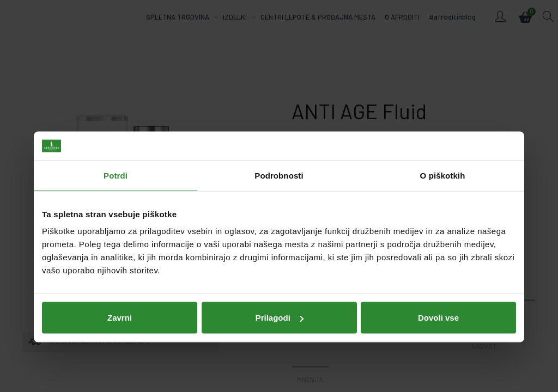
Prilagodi (280, 276)
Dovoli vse (438, 276)
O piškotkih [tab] (443, 134)
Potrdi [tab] (116, 134)
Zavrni (120, 276)
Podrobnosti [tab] (279, 134)
